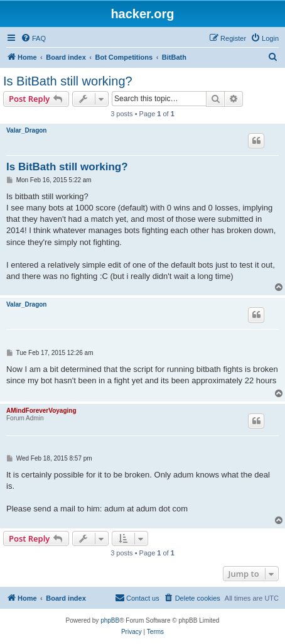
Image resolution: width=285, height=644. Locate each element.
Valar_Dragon (26, 130)
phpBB (110, 620)
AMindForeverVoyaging (41, 411)
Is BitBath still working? (68, 81)
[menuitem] (33, 38)
